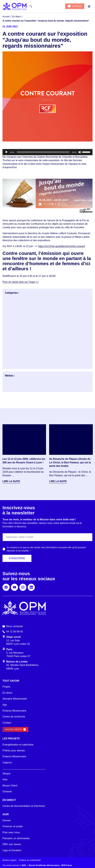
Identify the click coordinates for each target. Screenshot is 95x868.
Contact (7, 723)
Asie (5, 779)
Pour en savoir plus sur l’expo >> (21, 282)
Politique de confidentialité (30, 860)
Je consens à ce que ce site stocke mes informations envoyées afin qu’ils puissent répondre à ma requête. (46, 549)
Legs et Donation (12, 850)
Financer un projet (13, 826)
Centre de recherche (14, 717)
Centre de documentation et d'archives (24, 806)
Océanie (7, 791)
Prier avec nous (11, 832)
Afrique (6, 774)
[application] (47, 152)
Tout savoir (11, 681)
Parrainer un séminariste (16, 838)
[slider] (43, 152)
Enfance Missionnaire (14, 711)
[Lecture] (7, 152)
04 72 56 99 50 (15, 632)
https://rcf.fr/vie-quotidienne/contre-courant (61, 246)
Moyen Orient (10, 786)
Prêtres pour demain (14, 751)
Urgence (7, 763)
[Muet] (80, 152)
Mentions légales (9, 860)
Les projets (11, 739)
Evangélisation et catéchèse (18, 745)
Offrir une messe (12, 844)
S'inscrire (17, 558)
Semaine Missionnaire (15, 699)
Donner (7, 820)
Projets (6, 687)
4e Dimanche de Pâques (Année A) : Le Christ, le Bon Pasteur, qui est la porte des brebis (70, 462)
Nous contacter (15, 626)
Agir (5, 705)
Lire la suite (11, 481)
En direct (7, 693)
